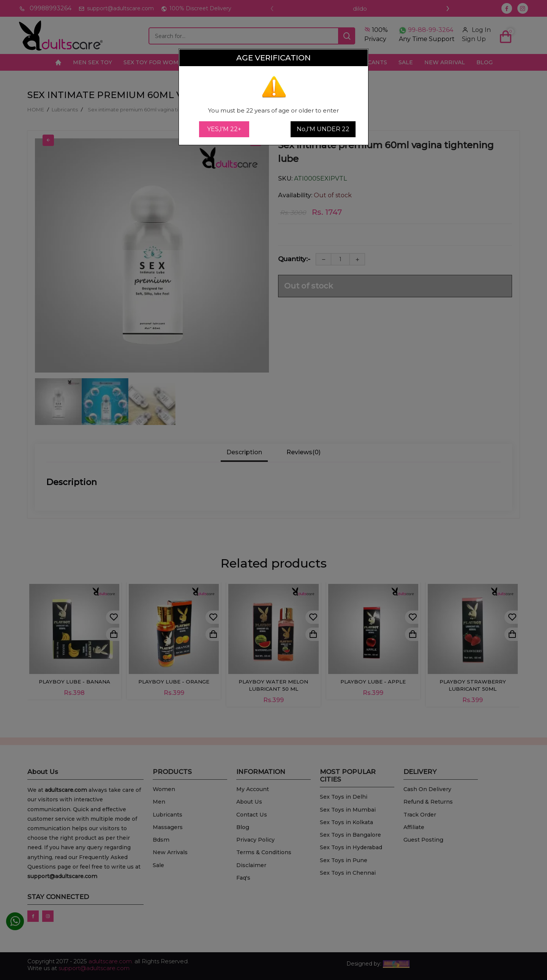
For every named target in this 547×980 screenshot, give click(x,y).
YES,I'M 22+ (224, 129)
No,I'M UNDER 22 (323, 129)
